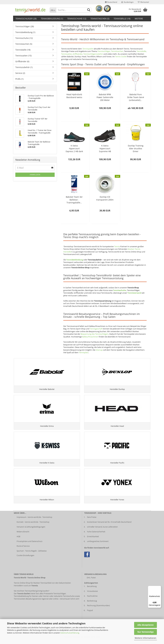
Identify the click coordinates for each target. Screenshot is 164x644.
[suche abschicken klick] (89, 10)
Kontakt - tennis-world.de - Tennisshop (33, 525)
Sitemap (99, 350)
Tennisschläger (104, 51)
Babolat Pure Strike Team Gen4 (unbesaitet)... (136, 97)
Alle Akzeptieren (146, 625)
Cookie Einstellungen (25, 559)
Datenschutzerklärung (70, 633)
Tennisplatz (84, 352)
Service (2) (20, 73)
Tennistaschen (117, 51)
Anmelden (35, 175)
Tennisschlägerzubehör (93, 54)
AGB (18, 540)
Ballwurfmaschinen (90, 337)
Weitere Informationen (146, 638)
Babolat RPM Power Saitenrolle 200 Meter (105, 97)
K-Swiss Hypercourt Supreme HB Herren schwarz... (105, 149)
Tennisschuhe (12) (77, 19)
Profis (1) (19, 79)
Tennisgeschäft (96, 329)
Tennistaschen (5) (100, 19)
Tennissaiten (66, 54)
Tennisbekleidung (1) (52, 19)
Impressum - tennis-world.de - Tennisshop (34, 521)
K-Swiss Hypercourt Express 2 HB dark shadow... (74, 149)
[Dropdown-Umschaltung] (53, 10)
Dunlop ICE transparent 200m (105, 198)
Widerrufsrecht (23, 535)
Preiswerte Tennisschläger (55, 597)
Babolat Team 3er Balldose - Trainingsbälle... (74, 200)
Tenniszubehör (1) (24, 67)
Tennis (117, 246)
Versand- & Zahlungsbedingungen (31, 530)
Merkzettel (143, 2)
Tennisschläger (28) (26, 19)
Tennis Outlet (121, 56)
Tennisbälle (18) (122, 19)
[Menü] (159, 588)
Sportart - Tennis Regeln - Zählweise (32, 555)
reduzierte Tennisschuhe (64, 600)
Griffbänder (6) (22, 61)
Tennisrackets (20, 602)
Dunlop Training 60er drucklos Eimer (136, 148)
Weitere (139, 19)
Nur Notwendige (146, 632)
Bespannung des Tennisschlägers (95, 334)
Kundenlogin (127, 2)
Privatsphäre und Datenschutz (30, 545)
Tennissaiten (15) (23, 56)
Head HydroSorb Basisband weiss (74, 96)
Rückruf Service (23, 550)
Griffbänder (78, 54)
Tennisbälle (141, 51)
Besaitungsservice (33, 602)
